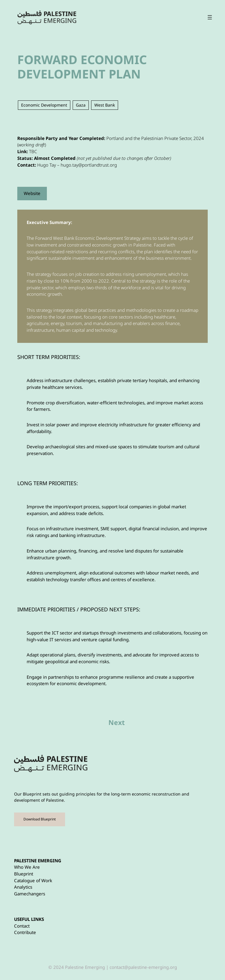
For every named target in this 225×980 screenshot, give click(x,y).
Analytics (23, 887)
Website (32, 193)
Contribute (25, 932)
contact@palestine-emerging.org (143, 967)
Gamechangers (30, 894)
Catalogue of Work (33, 880)
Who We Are (27, 867)
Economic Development (44, 105)
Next (117, 722)
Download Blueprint (40, 819)
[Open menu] (216, 17)
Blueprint (24, 874)
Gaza (81, 105)
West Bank (105, 105)
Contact (22, 926)
